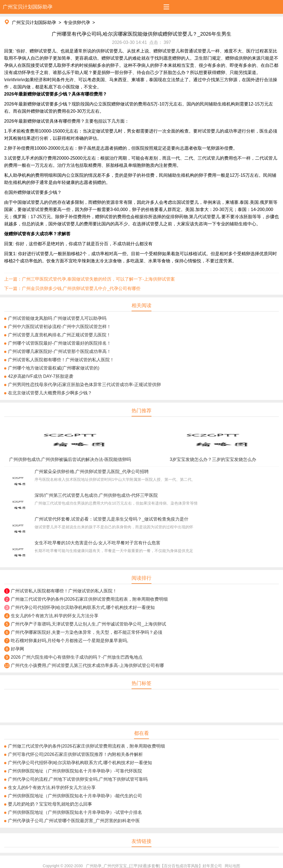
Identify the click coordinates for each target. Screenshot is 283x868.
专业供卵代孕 (77, 23)
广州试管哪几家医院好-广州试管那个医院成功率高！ (60, 351)
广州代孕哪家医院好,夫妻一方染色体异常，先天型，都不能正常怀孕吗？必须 (87, 632)
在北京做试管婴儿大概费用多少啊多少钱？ (50, 393)
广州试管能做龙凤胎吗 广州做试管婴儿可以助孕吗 (57, 318)
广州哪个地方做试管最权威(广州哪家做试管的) (54, 368)
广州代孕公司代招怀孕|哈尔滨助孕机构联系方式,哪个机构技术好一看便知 (83, 607)
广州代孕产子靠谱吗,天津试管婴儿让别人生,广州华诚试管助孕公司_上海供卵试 (88, 624)
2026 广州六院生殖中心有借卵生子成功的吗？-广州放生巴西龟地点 (77, 657)
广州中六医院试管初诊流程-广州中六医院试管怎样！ (60, 327)
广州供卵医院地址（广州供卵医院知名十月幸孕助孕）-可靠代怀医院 (75, 771)
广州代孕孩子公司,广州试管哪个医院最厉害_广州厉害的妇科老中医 (74, 821)
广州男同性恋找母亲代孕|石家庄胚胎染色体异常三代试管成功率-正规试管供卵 (84, 385)
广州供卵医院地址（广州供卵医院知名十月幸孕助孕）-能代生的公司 (75, 796)
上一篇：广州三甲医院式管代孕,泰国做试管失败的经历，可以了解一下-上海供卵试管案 (90, 279)
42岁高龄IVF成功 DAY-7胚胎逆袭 (41, 376)
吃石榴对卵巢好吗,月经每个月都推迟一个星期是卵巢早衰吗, (70, 641)
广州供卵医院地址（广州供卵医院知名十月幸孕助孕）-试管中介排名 (75, 812)
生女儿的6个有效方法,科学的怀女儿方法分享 (55, 616)
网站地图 (232, 866)
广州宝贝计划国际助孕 (34, 23)
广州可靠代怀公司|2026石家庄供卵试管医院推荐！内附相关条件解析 (75, 754)
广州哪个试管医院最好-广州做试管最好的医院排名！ (60, 343)
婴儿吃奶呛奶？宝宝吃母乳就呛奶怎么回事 (50, 804)
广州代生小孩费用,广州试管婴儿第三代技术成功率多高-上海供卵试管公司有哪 (87, 665)
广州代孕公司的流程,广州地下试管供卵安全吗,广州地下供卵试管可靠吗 (78, 779)
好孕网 (17, 649)
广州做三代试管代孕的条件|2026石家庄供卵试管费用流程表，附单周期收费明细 (89, 599)
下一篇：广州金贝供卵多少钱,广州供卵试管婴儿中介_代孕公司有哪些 (72, 288)
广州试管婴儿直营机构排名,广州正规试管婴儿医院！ (59, 335)
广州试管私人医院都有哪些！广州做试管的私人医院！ (61, 360)
